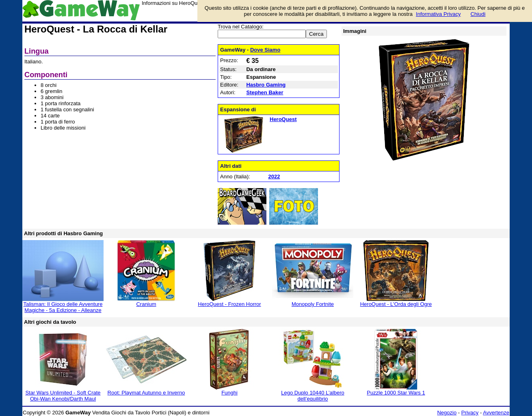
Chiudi (478, 14)
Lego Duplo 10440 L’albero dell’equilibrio (312, 396)
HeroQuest (283, 119)
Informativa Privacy (438, 14)
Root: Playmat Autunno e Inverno (146, 393)
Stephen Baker (265, 92)
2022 (274, 177)
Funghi (229, 393)
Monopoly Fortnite (313, 304)
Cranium (146, 304)
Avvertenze (496, 413)
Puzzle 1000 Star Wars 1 (396, 393)
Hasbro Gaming (266, 85)
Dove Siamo (265, 50)
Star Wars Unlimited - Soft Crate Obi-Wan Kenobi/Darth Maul (63, 396)
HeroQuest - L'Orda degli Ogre (396, 304)
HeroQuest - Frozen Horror (229, 304)
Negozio (447, 413)
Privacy (470, 413)
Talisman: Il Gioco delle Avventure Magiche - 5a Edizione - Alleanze (63, 307)
